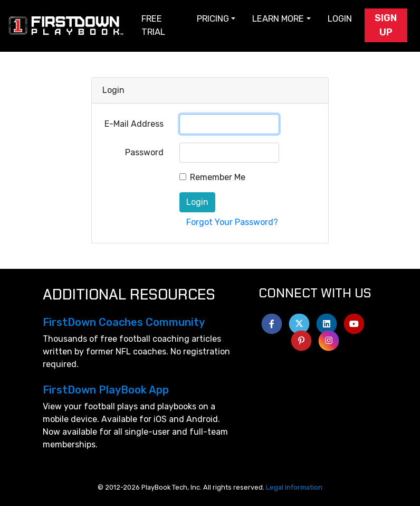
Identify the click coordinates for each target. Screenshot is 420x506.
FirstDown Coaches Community (124, 322)
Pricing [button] (213, 19)
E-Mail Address (134, 124)
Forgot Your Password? (232, 222)
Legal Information (294, 487)
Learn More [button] (278, 19)
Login (340, 19)
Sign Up (386, 25)
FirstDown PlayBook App (106, 390)
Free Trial (153, 25)
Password (144, 152)
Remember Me (218, 177)
